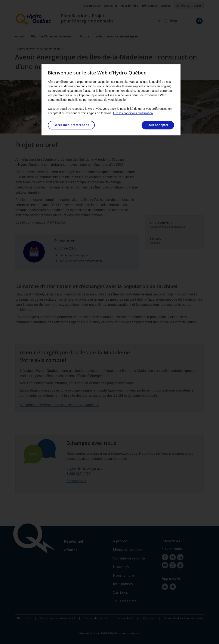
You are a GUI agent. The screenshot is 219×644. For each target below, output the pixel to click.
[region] (111, 100)
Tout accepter (158, 125)
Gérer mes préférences (71, 125)
